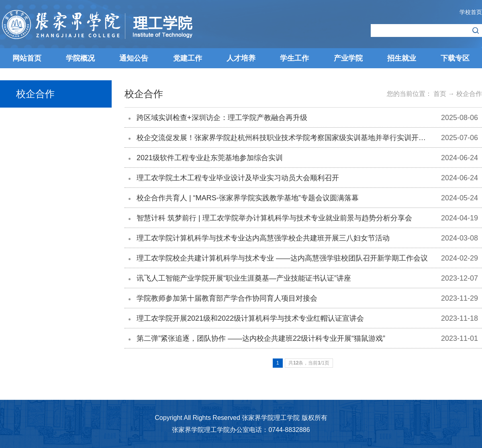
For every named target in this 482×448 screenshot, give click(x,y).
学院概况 (80, 58)
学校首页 (471, 12)
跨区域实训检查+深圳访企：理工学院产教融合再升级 (222, 118)
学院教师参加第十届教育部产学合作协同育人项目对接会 (227, 298)
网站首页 (27, 58)
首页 (440, 94)
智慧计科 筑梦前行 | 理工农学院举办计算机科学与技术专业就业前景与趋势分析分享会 (274, 218)
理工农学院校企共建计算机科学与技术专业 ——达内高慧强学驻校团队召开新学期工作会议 (282, 258)
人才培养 (241, 58)
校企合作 (469, 94)
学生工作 (294, 58)
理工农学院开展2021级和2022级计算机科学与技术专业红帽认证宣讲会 (250, 318)
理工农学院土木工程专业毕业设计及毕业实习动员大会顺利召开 (238, 178)
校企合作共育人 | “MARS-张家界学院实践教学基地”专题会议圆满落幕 (248, 198)
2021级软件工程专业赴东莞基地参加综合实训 (210, 158)
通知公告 (134, 58)
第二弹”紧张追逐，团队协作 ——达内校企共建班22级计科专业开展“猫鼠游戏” (261, 338)
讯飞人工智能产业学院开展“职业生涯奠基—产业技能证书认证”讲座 (244, 278)
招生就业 (402, 58)
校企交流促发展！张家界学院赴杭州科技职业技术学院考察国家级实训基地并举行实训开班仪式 (288, 138)
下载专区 (455, 58)
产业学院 (348, 58)
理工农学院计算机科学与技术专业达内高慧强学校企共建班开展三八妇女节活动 (263, 238)
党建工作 (188, 58)
